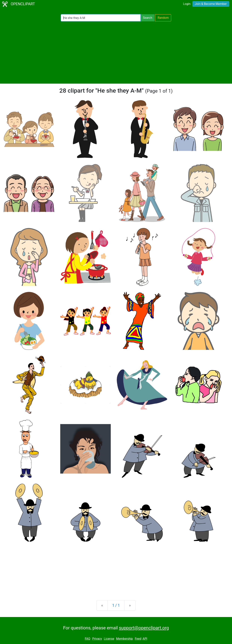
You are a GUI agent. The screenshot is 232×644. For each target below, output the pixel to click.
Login (187, 4)
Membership (124, 639)
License (109, 639)
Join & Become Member (211, 4)
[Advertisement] (116, 52)
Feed (138, 639)
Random (163, 18)
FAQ (88, 639)
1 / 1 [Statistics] (116, 605)
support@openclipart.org (144, 628)
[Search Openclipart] (101, 18)
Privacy (97, 639)
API (145, 639)
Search (147, 18)
